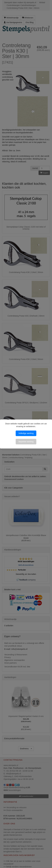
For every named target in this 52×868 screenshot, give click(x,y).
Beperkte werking (26, 442)
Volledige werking (26, 433)
